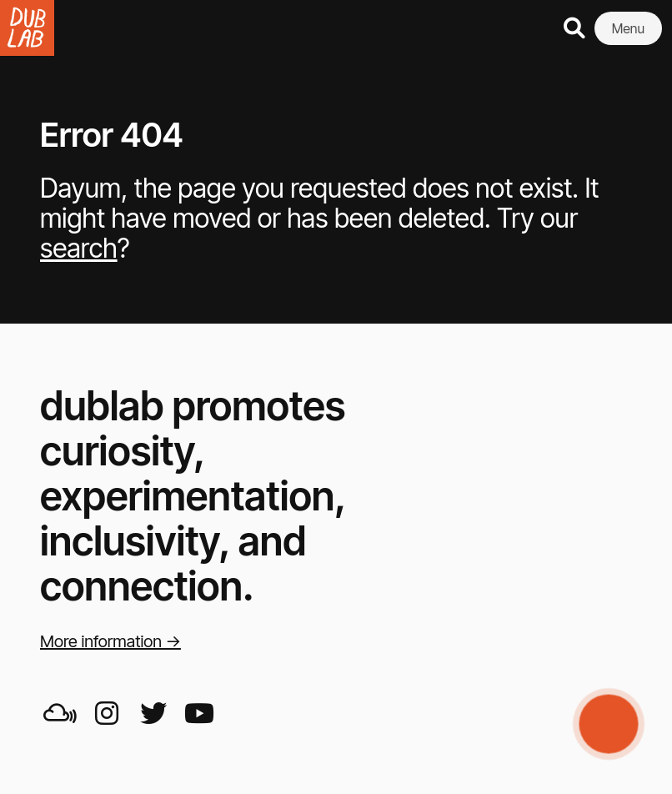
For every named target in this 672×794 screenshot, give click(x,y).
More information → (110, 641)
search (79, 248)
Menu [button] (628, 28)
